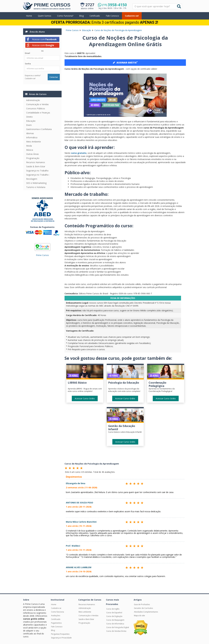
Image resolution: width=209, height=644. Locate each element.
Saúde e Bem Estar (86, 619)
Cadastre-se (56, 608)
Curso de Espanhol (114, 613)
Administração (33, 100)
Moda (29, 146)
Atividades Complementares (146, 612)
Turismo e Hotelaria (36, 187)
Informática (32, 137)
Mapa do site (139, 616)
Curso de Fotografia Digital (118, 627)
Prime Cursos (42, 255)
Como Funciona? (65, 16)
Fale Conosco (112, 16)
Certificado (95, 16)
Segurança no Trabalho (37, 171)
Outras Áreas (32, 154)
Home (29, 16)
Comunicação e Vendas (37, 104)
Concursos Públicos (36, 108)
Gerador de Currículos (143, 608)
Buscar (179, 6)
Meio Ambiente (34, 142)
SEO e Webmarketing (36, 183)
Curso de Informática (115, 624)
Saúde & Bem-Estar (36, 166)
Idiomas (30, 133)
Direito (29, 117)
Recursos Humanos (36, 162)
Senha (28, 64)
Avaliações (56, 616)
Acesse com (44, 39)
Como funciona (58, 612)
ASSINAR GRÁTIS (125, 62)
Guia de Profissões (142, 604)
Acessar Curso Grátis (85, 398)
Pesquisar (133, 4)
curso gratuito (78, 153)
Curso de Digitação (114, 616)
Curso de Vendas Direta (116, 631)
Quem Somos (45, 16)
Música (30, 150)
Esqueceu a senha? (33, 75)
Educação (31, 121)
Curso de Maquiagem (115, 620)
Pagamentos (56, 623)
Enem (29, 125)
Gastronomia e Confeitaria (39, 129)
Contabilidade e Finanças (38, 113)
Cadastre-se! (132, 16)
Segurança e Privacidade (61, 638)
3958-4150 (114, 5)
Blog (81, 16)
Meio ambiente (85, 612)
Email (27, 53)
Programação (33, 158)
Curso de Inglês (113, 609)
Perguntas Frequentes (60, 634)
